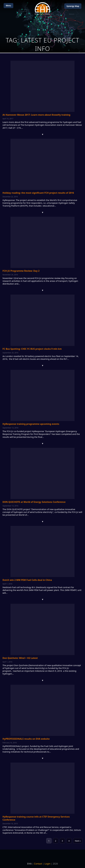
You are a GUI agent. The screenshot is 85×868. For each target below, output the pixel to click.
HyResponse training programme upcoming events (31, 424)
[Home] (42, 8)
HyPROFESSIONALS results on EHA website (26, 739)
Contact (38, 864)
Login (47, 864)
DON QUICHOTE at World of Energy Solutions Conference (34, 502)
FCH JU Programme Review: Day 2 (21, 271)
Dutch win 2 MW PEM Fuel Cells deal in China (27, 580)
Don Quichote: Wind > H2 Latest (20, 658)
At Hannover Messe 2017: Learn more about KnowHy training (36, 115)
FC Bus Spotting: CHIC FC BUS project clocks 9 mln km (32, 349)
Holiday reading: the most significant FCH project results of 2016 (38, 193)
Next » (78, 841)
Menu (8, 6)
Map (73, 6)
